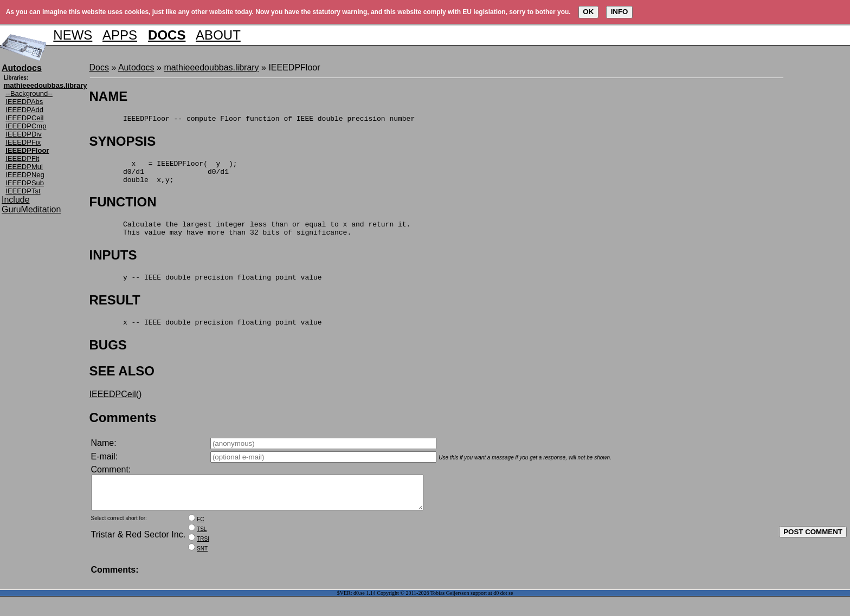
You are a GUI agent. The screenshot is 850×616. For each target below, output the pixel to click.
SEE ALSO (122, 384)
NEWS (73, 35)
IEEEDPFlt (22, 158)
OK (588, 12)
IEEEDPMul (24, 167)
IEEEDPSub (25, 183)
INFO (620, 12)
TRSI (203, 558)
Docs (99, 67)
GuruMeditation (31, 209)
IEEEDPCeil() (116, 407)
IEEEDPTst (23, 191)
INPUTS (113, 265)
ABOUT (218, 35)
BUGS (108, 358)
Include (16, 200)
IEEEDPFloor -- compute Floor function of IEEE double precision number (252, 120)
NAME (109, 96)
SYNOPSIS (123, 143)
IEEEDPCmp (26, 126)
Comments (123, 430)
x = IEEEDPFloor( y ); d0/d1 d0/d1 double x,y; (163, 176)
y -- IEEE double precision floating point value (206, 288)
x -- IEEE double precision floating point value (206, 335)
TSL (202, 549)
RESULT (115, 311)
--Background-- (29, 93)
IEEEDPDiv (23, 134)
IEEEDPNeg (25, 175)
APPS (120, 35)
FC (200, 539)
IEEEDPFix (23, 142)
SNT (202, 568)
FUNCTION (123, 208)
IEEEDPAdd (24, 110)
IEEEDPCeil (24, 118)
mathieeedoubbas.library (211, 67)
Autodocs (136, 67)
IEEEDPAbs (24, 102)
